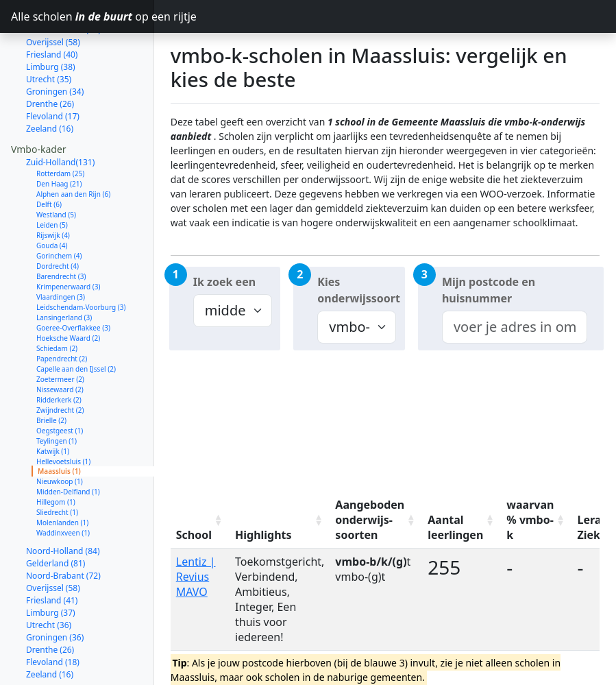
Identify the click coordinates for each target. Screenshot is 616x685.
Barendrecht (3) (61, 228)
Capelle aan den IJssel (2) (76, 320)
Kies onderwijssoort (359, 290)
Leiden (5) (52, 176)
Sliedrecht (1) (57, 464)
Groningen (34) (55, 43)
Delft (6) (49, 156)
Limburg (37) (51, 564)
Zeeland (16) (50, 80)
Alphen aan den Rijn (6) (73, 145)
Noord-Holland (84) (63, 502)
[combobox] (515, 327)
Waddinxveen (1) (63, 484)
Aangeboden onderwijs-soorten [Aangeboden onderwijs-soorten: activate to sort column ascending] (370, 520)
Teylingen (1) (57, 392)
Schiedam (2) (57, 300)
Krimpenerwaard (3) (68, 238)
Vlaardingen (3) (61, 248)
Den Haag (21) (59, 135)
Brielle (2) (51, 372)
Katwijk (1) (53, 402)
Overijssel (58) (53, 539)
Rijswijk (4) (53, 187)
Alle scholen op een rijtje (83, 16)
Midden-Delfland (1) (68, 443)
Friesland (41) (52, 552)
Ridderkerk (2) (59, 351)
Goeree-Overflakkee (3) (73, 279)
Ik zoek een (224, 282)
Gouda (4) (52, 197)
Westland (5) (56, 166)
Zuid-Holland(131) (60, 113)
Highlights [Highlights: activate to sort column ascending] (263, 535)
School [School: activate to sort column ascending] (194, 535)
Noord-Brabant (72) (63, 527)
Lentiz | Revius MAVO (196, 577)
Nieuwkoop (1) (60, 433)
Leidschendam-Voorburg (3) (81, 259)
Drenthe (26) (50, 55)
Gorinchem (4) (59, 207)
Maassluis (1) (59, 422)
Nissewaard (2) (60, 341)
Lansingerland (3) (64, 269)
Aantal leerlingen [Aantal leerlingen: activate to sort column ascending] (455, 527)
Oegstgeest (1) (60, 382)
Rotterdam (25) (60, 125)
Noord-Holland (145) (65, 672)
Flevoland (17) (53, 68)
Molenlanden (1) (62, 474)
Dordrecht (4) (58, 217)
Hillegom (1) (56, 453)
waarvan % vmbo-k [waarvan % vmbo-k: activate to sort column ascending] (530, 520)
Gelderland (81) (56, 515)
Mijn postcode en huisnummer (489, 290)
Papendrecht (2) (62, 310)
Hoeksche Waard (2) (68, 289)
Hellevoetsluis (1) (63, 413)
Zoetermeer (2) (60, 331)
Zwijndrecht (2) (60, 361)
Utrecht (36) (49, 576)
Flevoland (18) (53, 613)
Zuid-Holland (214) (61, 659)
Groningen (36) (55, 589)
